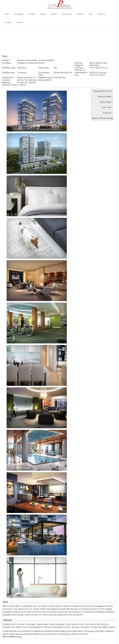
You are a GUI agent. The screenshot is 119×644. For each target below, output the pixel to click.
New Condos (19, 14)
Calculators (67, 14)
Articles (80, 14)
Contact (20, 22)
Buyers (43, 14)
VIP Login (8, 22)
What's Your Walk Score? (12, 637)
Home (7, 14)
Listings (32, 14)
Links (91, 14)
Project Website (46, 60)
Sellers (54, 14)
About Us (102, 14)
